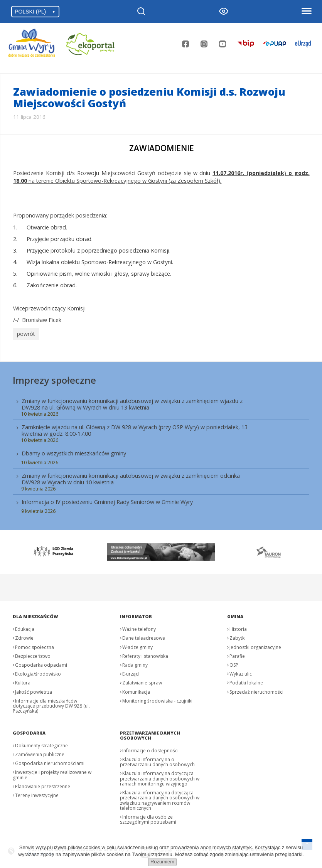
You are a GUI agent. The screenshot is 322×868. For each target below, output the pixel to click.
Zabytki (238, 636)
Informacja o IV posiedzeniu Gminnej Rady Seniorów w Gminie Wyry (107, 500)
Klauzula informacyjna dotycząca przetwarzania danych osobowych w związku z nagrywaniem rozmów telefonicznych (160, 799)
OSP (234, 663)
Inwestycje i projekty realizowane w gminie (52, 773)
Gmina (235, 615)
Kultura (23, 681)
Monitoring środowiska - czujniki (157, 699)
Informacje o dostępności (150, 749)
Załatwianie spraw (142, 681)
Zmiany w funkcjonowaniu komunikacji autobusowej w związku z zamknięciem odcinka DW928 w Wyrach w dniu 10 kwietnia (131, 477)
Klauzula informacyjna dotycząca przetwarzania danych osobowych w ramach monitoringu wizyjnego (160, 777)
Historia (238, 628)
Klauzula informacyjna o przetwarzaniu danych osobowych (157, 760)
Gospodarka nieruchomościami (50, 762)
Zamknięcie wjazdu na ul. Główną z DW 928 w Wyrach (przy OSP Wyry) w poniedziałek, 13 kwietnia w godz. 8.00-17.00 (135, 428)
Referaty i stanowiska (145, 654)
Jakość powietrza (34, 690)
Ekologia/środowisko (38, 672)
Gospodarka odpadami (41, 663)
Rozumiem (162, 862)
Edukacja (25, 628)
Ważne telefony (139, 628)
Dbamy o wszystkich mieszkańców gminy (74, 452)
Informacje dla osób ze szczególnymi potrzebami (148, 817)
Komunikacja (136, 690)
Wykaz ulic (241, 672)
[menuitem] (161, 453)
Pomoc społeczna (35, 645)
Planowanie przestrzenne (43, 785)
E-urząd (131, 672)
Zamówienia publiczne (40, 753)
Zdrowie (24, 636)
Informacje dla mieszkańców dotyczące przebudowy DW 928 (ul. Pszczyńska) (51, 704)
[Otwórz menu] (306, 12)
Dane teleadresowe (144, 636)
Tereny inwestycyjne (37, 794)
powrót (25, 333)
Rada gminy (135, 663)
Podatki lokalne (246, 681)
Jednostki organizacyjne (255, 645)
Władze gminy (137, 645)
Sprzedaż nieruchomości (256, 690)
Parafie (237, 654)
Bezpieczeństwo (33, 654)
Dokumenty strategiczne (41, 744)
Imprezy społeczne (54, 378)
